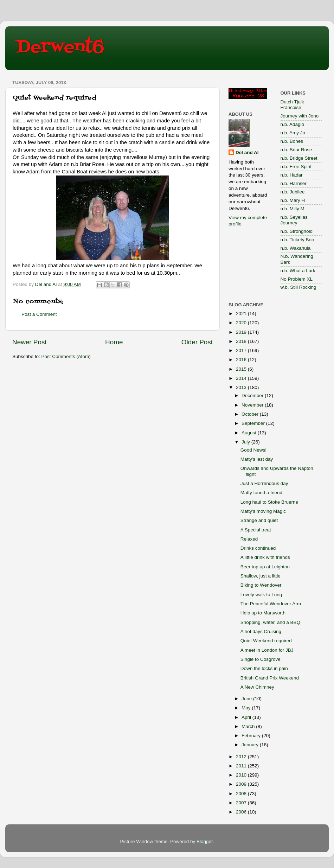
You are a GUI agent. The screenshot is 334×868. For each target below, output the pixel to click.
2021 (242, 314)
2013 (242, 387)
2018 (242, 341)
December (253, 395)
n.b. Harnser (294, 183)
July (246, 442)
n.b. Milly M (293, 209)
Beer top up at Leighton (265, 567)
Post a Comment (39, 314)
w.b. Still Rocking (298, 287)
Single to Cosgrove (261, 659)
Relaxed (249, 539)
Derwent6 (60, 47)
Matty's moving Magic (263, 511)
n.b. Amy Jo (293, 133)
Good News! (253, 450)
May (247, 708)
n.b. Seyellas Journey (294, 220)
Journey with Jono (300, 116)
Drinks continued (258, 548)
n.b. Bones (292, 141)
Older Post (197, 342)
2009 (242, 784)
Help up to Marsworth (263, 613)
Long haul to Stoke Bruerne (269, 502)
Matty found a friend (261, 493)
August (250, 433)
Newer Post (30, 342)
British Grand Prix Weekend (270, 678)
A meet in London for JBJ (267, 650)
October (251, 414)
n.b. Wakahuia (296, 248)
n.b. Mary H (293, 200)
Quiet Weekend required (266, 641)
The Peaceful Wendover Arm (271, 604)
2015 (242, 369)
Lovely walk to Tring (261, 595)
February (252, 736)
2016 (242, 360)
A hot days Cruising (261, 631)
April (247, 717)
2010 (242, 775)
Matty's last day (257, 459)
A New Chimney (257, 687)
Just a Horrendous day (264, 483)
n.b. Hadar (292, 175)
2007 (242, 803)
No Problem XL (297, 279)
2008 (242, 794)
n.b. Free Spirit (296, 167)
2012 (242, 757)
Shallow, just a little (261, 576)
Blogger (205, 841)
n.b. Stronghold (297, 231)
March (249, 726)
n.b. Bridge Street (299, 158)
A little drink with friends (265, 557)
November (253, 405)
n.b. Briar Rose (296, 150)
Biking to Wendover (261, 585)
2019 (242, 332)
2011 (242, 766)
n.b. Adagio (293, 124)
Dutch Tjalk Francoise (292, 105)
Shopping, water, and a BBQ (270, 622)
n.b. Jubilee (293, 192)
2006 (242, 812)
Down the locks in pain (264, 668)
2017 (242, 350)
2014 (242, 378)
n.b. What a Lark (298, 271)
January (251, 745)
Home (114, 342)
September (254, 423)
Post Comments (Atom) (66, 356)
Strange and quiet (259, 520)
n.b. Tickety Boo (297, 240)
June (247, 699)
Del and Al (247, 152)
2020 (242, 323)
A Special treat (256, 530)
